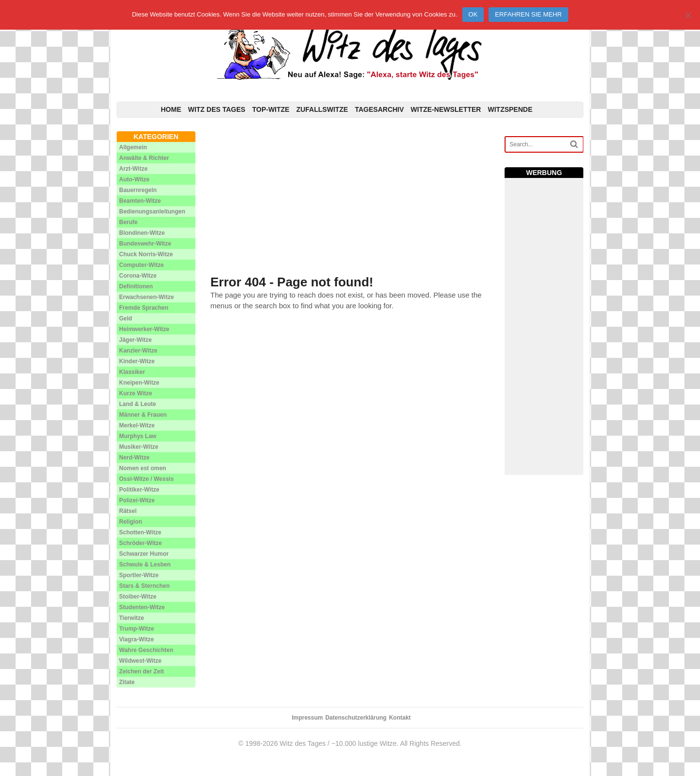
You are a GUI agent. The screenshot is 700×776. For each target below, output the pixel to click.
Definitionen (136, 286)
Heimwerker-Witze (144, 329)
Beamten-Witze (140, 201)
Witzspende (510, 109)
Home (171, 109)
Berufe (128, 222)
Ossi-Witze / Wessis (146, 479)
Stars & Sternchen (144, 586)
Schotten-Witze (140, 532)
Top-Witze (271, 109)
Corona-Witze (138, 276)
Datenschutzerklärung (356, 718)
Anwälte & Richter (144, 158)
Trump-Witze (137, 629)
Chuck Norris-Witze (146, 254)
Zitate (127, 682)
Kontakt (400, 718)
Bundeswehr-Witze (145, 244)
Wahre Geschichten (146, 650)
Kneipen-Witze (139, 383)
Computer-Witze (141, 265)
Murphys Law (138, 436)
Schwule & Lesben (145, 564)
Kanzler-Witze (138, 351)
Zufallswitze (322, 109)
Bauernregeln (138, 190)
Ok (473, 14)
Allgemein (133, 147)
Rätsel (128, 511)
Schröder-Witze (140, 543)
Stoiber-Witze (138, 597)
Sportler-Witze (139, 575)
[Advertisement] (350, 199)
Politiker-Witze (139, 490)
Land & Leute (138, 404)
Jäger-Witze (135, 340)
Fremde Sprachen (144, 308)
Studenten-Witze (142, 607)
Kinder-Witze (137, 361)
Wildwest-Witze (140, 661)
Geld (126, 318)
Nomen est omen (143, 468)
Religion (131, 522)
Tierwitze (131, 618)
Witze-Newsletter (446, 109)
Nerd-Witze (134, 458)
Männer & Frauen (143, 415)
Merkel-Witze (137, 425)
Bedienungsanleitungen (152, 212)
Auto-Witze (134, 179)
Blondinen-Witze (142, 233)
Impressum (307, 718)
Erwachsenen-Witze (147, 297)
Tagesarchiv (379, 109)
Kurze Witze (136, 393)
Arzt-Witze (133, 169)
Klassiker (132, 372)
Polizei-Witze (137, 500)
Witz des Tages (217, 109)
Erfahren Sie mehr (528, 14)
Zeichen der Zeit (141, 671)
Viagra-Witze (137, 639)
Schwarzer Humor (144, 554)
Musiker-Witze (139, 447)
